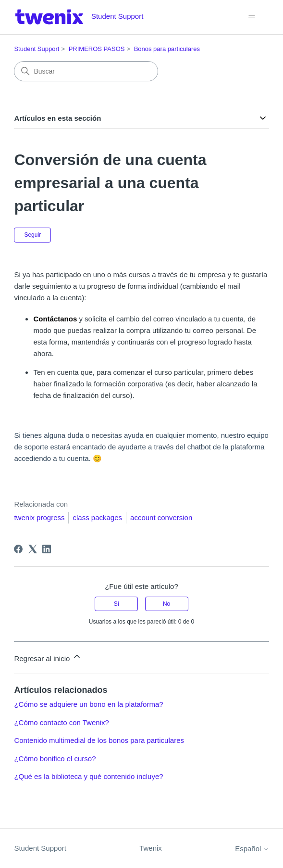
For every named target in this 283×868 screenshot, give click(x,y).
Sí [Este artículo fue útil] (117, 604)
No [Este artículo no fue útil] (166, 604)
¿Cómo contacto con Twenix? (61, 722)
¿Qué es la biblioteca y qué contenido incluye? (88, 776)
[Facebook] (18, 549)
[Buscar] (86, 71)
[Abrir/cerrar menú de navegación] (252, 17)
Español (252, 849)
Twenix (151, 848)
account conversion (161, 517)
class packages (97, 517)
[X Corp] (33, 549)
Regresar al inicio (48, 657)
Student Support (37, 49)
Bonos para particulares (167, 49)
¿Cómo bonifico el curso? (55, 759)
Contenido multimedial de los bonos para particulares (99, 740)
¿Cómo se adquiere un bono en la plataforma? (88, 704)
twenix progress (39, 517)
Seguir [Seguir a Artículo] (32, 235)
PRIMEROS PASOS (97, 49)
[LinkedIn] (47, 549)
